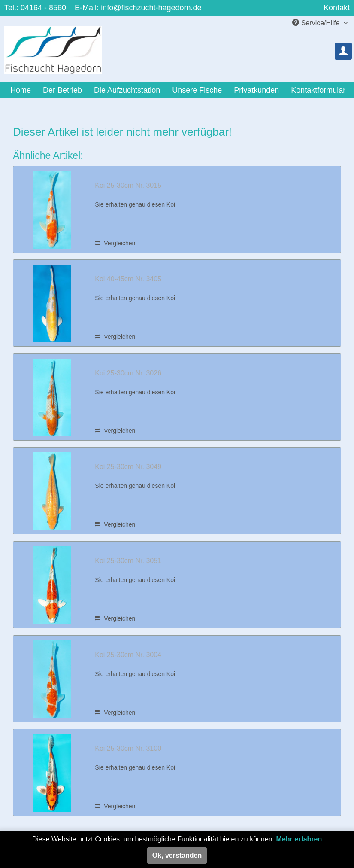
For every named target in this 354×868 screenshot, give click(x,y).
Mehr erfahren (299, 839)
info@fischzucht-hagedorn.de (151, 8)
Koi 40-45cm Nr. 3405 (128, 279)
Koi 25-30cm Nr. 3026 (128, 373)
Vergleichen (115, 243)
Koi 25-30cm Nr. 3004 (128, 655)
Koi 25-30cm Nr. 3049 (128, 467)
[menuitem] (343, 51)
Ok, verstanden (177, 855)
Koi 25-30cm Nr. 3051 (128, 561)
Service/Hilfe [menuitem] (317, 23)
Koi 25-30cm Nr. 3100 (128, 748)
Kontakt (337, 8)
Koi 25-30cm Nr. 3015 (128, 185)
